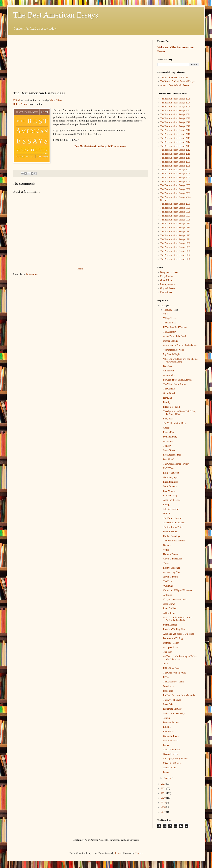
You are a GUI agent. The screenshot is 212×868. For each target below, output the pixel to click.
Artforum (168, 595)
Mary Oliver (56, 100)
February (168, 310)
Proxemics (168, 691)
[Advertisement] (80, 65)
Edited (17, 100)
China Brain (169, 371)
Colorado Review (171, 736)
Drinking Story (170, 437)
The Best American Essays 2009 (175, 162)
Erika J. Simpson (171, 473)
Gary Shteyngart (171, 477)
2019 (164, 803)
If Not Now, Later (171, 668)
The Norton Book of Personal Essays (177, 81)
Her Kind (168, 398)
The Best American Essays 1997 (175, 216)
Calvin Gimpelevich (172, 559)
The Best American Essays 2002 (175, 189)
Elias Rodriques (171, 482)
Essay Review (167, 276)
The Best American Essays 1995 (175, 224)
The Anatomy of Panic (174, 682)
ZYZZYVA (168, 468)
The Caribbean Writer (173, 527)
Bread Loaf (168, 459)
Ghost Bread (169, 393)
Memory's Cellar (171, 643)
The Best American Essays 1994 (175, 228)
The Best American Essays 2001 (175, 193)
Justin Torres (169, 450)
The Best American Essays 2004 (175, 181)
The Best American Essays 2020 (175, 118)
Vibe (165, 314)
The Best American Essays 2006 (175, 174)
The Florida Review (172, 518)
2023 (164, 784)
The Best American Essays (56, 15)
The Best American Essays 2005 (175, 178)
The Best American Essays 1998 (175, 212)
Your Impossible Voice (174, 350)
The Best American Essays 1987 (175, 255)
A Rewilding (169, 613)
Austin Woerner (170, 740)
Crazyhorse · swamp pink (175, 599)
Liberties (167, 727)
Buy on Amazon (100, 146)
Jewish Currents (171, 577)
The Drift (167, 581)
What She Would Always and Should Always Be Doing (180, 360)
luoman (119, 853)
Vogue (166, 550)
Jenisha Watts (169, 768)
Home (80, 269)
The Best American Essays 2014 (175, 142)
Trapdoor (167, 652)
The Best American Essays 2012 (175, 150)
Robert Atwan (20, 104)
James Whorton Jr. (172, 750)
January (168, 778)
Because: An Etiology (173, 638)
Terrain (166, 718)
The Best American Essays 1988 (175, 251)
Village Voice (169, 318)
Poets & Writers (171, 532)
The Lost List (169, 323)
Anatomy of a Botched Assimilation (180, 345)
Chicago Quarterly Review (176, 759)
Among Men (169, 375)
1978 (165, 664)
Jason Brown (169, 604)
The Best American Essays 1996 (175, 220)
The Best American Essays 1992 (175, 235)
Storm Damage (170, 625)
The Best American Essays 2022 (175, 110)
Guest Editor (166, 280)
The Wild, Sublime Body (175, 423)
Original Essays (168, 288)
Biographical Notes (169, 272)
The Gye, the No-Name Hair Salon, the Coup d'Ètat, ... (180, 413)
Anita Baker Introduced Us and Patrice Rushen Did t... (178, 619)
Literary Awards (168, 284)
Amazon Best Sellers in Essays (175, 85)
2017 (164, 812)
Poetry (166, 745)
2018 (164, 807)
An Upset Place (170, 647)
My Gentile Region (172, 354)
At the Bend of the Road (174, 336)
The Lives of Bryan (172, 700)
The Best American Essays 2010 (175, 158)
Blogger (138, 853)
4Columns (168, 586)
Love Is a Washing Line (174, 629)
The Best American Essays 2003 (175, 185)
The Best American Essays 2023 (175, 107)
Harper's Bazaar (171, 554)
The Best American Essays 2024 (175, 103)
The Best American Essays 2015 (175, 138)
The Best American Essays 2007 (175, 170)
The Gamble (169, 389)
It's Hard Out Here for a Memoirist (179, 695)
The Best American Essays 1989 (175, 247)
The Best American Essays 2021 (175, 114)
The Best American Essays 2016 (175, 134)
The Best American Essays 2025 (175, 99)
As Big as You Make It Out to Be (179, 634)
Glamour (167, 545)
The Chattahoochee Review (176, 464)
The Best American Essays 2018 (175, 126)
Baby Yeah (168, 419)
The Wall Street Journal (174, 541)
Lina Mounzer (170, 491)
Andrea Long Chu (172, 572)
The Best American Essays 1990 (175, 243)
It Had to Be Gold (171, 407)
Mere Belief (169, 704)
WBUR (167, 514)
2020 (164, 798)
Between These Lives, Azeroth (177, 380)
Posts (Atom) (32, 274)
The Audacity (169, 332)
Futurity (167, 402)
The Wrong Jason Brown (175, 384)
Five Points (168, 732)
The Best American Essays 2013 (175, 146)
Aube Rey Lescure (172, 500)
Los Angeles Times (172, 455)
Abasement (168, 441)
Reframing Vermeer (172, 709)
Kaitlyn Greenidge (172, 536)
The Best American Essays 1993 (175, 231)
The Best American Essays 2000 (175, 204)
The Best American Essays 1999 (175, 208)
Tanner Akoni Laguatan (174, 523)
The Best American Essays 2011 (175, 154)
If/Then (167, 677)
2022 (164, 788)
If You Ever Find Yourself (175, 327)
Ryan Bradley (170, 608)
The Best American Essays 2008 (175, 166)
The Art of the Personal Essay (174, 78)
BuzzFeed (168, 366)
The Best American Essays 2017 (175, 130)
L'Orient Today (170, 495)
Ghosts (166, 428)
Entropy (167, 505)
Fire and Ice (169, 432)
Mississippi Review (172, 763)
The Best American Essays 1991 (175, 239)
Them (166, 563)
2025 (164, 306)
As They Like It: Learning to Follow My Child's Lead (180, 658)
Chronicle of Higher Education (177, 590)
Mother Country (171, 341)
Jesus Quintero (170, 486)
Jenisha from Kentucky (174, 713)
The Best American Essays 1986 (175, 259)
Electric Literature (172, 568)
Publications (166, 292)
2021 (164, 793)
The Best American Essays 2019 (175, 122)
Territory (167, 446)
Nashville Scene (171, 754)
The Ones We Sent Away (175, 673)
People (166, 772)
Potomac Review (171, 722)
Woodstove (168, 686)
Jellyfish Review (171, 509)
